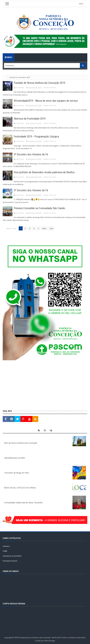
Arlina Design (50, 640)
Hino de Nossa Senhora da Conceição (21, 443)
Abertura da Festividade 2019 (31, 119)
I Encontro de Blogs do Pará (16, 472)
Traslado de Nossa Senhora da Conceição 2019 (41, 83)
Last (51, 228)
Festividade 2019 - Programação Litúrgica (38, 136)
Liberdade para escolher (15, 458)
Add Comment (51, 87)
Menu (8, 57)
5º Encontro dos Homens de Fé (32, 154)
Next (44, 228)
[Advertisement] (45, 385)
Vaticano (6, 546)
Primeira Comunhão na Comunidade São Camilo (41, 208)
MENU (82, 4)
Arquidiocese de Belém (12, 556)
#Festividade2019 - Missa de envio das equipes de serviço (47, 101)
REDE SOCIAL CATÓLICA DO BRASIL (20, 487)
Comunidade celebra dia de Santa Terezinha (23, 502)
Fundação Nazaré (10, 561)
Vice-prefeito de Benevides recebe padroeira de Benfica (45, 172)
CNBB (5, 551)
